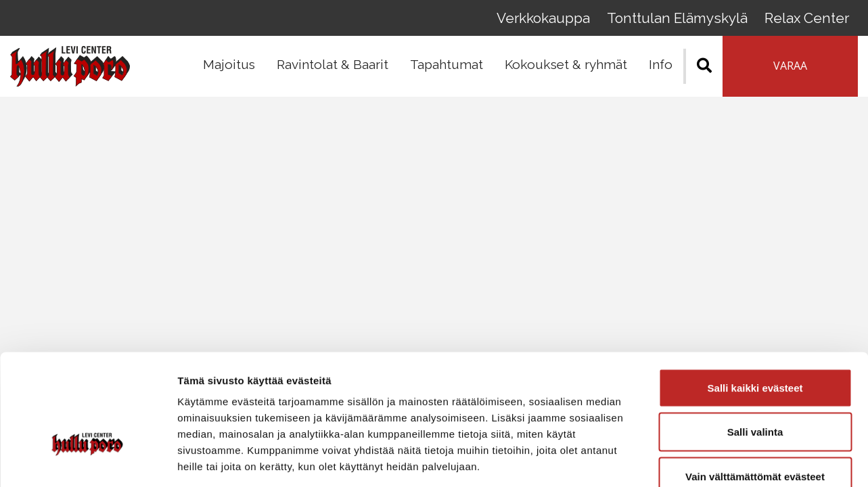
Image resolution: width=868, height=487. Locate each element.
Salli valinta (755, 354)
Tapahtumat (447, 68)
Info (661, 68)
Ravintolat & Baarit (333, 68)
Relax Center (810, 20)
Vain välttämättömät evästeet (755, 398)
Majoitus (229, 68)
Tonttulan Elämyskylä (687, 20)
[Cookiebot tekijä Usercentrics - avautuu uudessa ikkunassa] (88, 461)
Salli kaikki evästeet (755, 309)
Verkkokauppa (559, 20)
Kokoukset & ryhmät (566, 68)
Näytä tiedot (724, 460)
